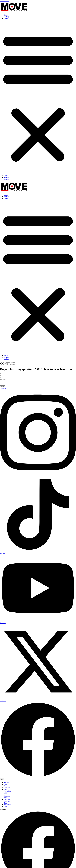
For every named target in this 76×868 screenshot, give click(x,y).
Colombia (7, 787)
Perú (5, 790)
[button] (38, 97)
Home (6, 15)
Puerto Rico (7, 792)
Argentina (7, 784)
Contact (6, 18)
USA (5, 794)
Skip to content (5, 1)
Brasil (6, 785)
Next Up (6, 17)
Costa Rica (7, 789)
